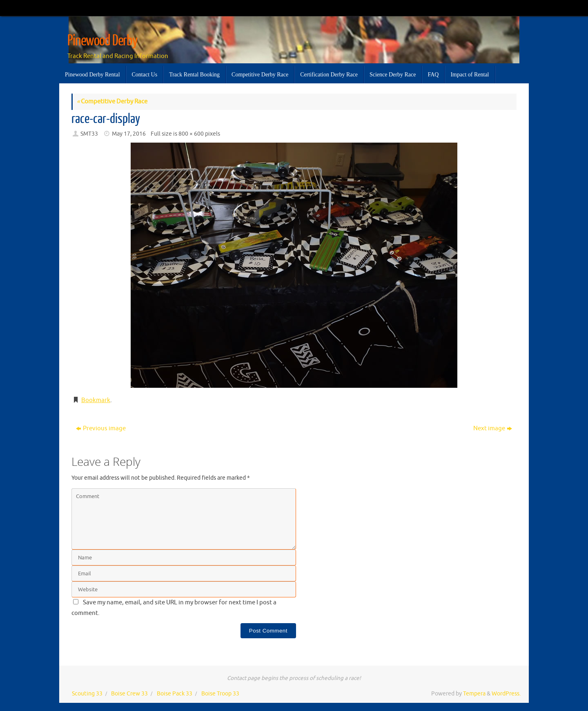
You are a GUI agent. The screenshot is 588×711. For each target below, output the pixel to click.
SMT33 (89, 134)
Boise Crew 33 (129, 694)
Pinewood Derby (102, 41)
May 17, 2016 (129, 134)
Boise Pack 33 (175, 694)
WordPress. (506, 694)
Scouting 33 (87, 694)
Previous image (101, 428)
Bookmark (96, 400)
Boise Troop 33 (220, 694)
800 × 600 (191, 134)
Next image (493, 428)
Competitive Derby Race (112, 102)
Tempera (474, 694)
